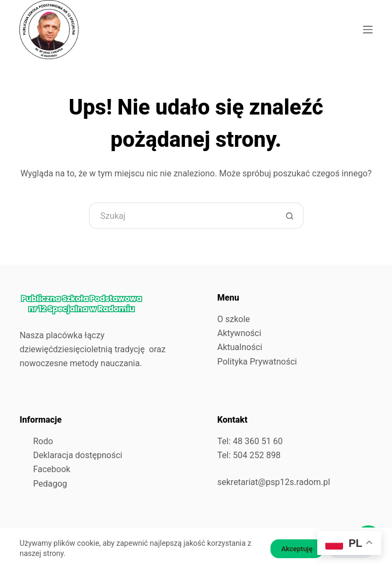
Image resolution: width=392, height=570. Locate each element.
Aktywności (239, 333)
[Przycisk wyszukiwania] (290, 216)
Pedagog (50, 484)
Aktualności (240, 347)
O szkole (234, 319)
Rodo (43, 441)
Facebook (51, 469)
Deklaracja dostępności (77, 455)
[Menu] (368, 30)
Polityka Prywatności (257, 362)
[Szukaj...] (183, 216)
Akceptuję (297, 549)
